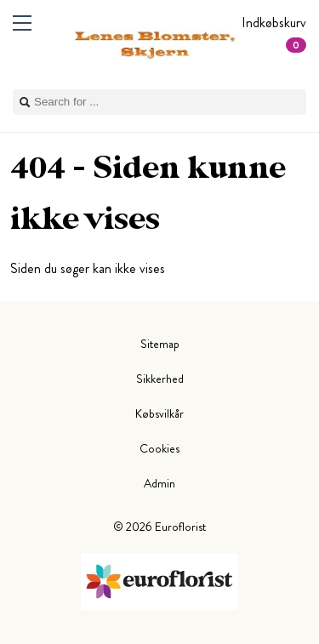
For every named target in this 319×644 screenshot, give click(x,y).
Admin (159, 483)
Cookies (159, 448)
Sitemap (160, 344)
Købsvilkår (159, 413)
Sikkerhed (160, 379)
